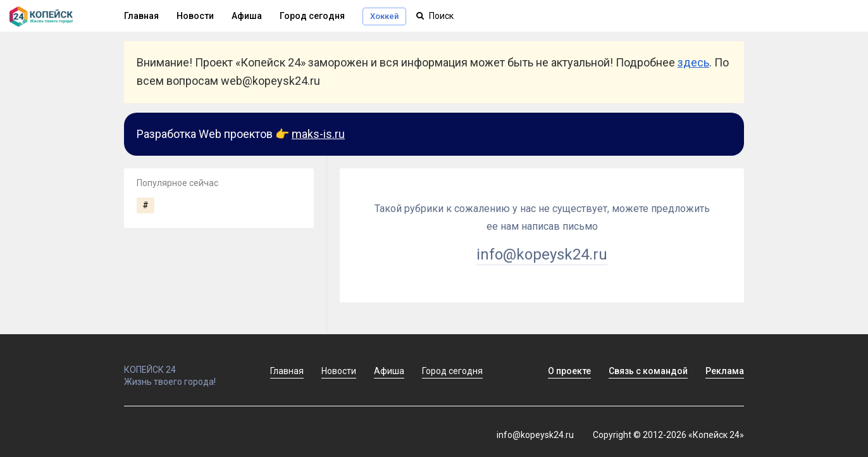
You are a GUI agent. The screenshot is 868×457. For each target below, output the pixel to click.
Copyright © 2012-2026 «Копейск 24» (668, 435)
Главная (141, 16)
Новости (195, 16)
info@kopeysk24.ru (542, 254)
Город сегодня (312, 16)
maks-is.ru (318, 134)
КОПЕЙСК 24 (183, 364)
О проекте (569, 371)
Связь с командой (648, 371)
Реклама (725, 371)
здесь (693, 62)
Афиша (247, 16)
